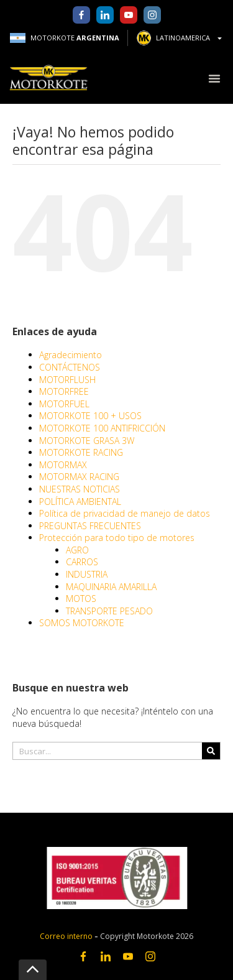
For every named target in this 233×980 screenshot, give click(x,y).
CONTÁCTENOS (70, 367)
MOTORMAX (63, 465)
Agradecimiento (71, 355)
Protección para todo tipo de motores (117, 538)
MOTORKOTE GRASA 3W (87, 441)
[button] (214, 78)
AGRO (77, 550)
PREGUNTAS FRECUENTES (90, 526)
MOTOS (81, 599)
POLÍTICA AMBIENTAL (80, 502)
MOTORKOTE (65, 38)
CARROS (82, 562)
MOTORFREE (64, 391)
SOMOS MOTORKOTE (82, 623)
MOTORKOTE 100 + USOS (90, 416)
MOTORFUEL (64, 404)
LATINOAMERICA (180, 38)
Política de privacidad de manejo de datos (125, 513)
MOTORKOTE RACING (81, 452)
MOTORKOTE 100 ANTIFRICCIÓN (102, 428)
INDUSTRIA (87, 574)
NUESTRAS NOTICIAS (80, 489)
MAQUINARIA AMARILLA (111, 587)
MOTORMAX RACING (79, 477)
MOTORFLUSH (67, 380)
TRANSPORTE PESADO (109, 611)
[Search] (211, 751)
